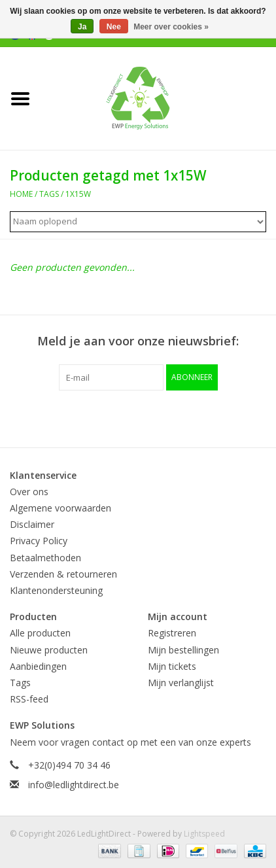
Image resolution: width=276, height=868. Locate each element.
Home (21, 194)
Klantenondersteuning (56, 590)
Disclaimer (32, 524)
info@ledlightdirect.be (74, 785)
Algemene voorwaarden (60, 508)
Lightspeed (204, 834)
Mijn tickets (172, 666)
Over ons (29, 492)
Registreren (172, 633)
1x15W (78, 194)
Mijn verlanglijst (181, 683)
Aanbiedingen (38, 666)
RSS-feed (29, 699)
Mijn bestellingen (183, 650)
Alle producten (40, 633)
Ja (82, 27)
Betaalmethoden (45, 558)
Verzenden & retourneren (63, 574)
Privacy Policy (39, 541)
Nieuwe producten (49, 650)
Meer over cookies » (171, 27)
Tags (49, 194)
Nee (114, 27)
